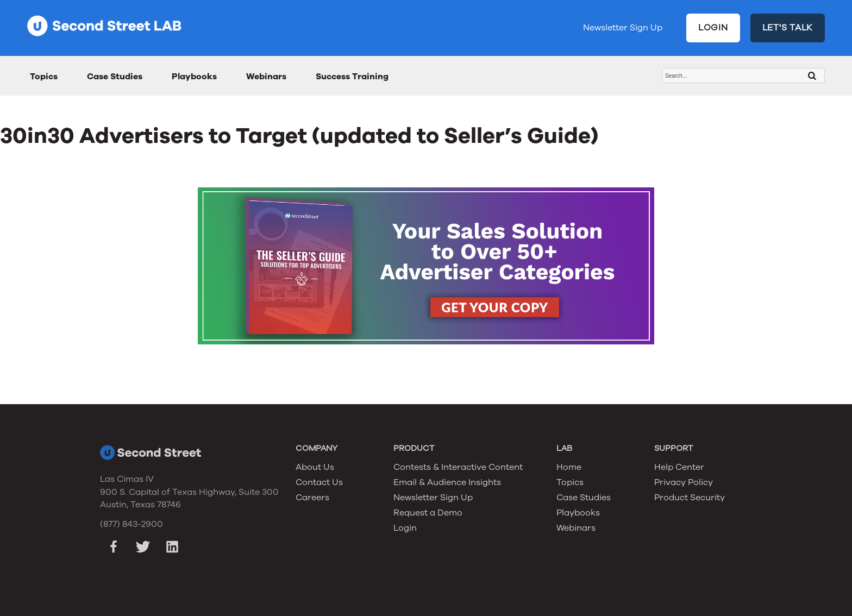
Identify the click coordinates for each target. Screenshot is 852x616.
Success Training (352, 77)
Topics (44, 77)
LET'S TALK (788, 28)
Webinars (266, 77)
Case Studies (115, 77)
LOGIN (713, 28)
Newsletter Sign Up (623, 28)
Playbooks (194, 77)
